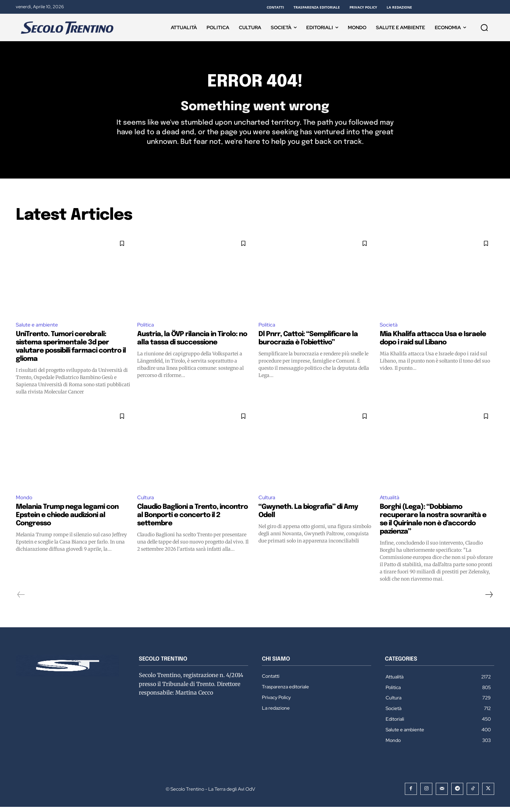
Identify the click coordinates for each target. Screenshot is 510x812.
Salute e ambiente (38, 329)
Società (389, 329)
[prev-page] (21, 599)
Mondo (25, 502)
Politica (146, 329)
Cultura (146, 502)
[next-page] (489, 599)
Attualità (390, 502)
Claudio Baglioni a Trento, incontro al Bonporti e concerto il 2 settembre (192, 520)
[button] (484, 27)
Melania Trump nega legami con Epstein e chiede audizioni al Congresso (67, 520)
